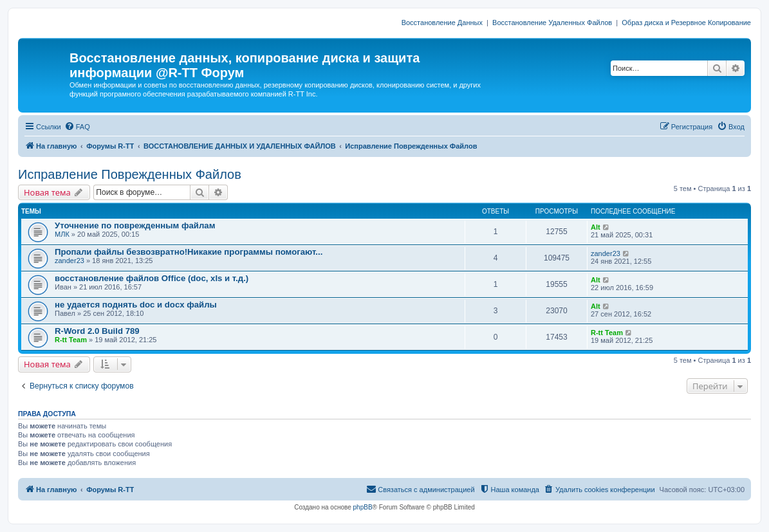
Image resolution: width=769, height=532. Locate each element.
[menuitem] (77, 127)
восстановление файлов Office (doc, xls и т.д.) (152, 278)
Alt (596, 227)
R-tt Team (71, 340)
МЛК (62, 234)
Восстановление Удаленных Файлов (552, 23)
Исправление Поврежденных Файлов (130, 174)
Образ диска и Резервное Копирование (686, 23)
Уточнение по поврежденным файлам (135, 225)
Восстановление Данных (442, 23)
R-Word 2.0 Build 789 (97, 331)
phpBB (363, 507)
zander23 (69, 261)
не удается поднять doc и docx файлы (136, 305)
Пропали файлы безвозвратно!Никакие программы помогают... (189, 252)
